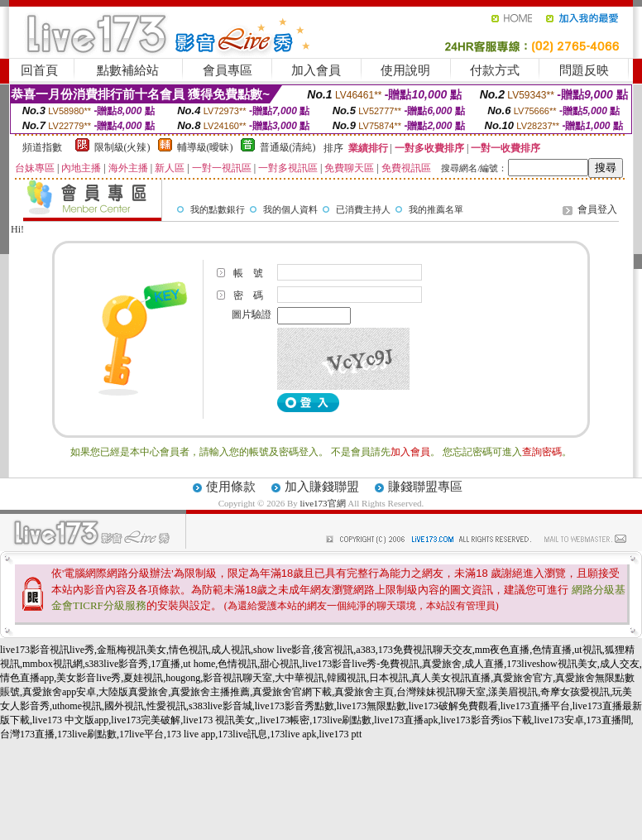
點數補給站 (128, 70)
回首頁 (39, 70)
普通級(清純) (288, 147)
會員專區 (228, 70)
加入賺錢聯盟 (322, 487)
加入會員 (316, 70)
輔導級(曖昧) (205, 147)
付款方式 (495, 70)
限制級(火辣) (122, 147)
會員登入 (597, 209)
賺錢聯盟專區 (425, 487)
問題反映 (584, 70)
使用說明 (405, 70)
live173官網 (323, 503)
